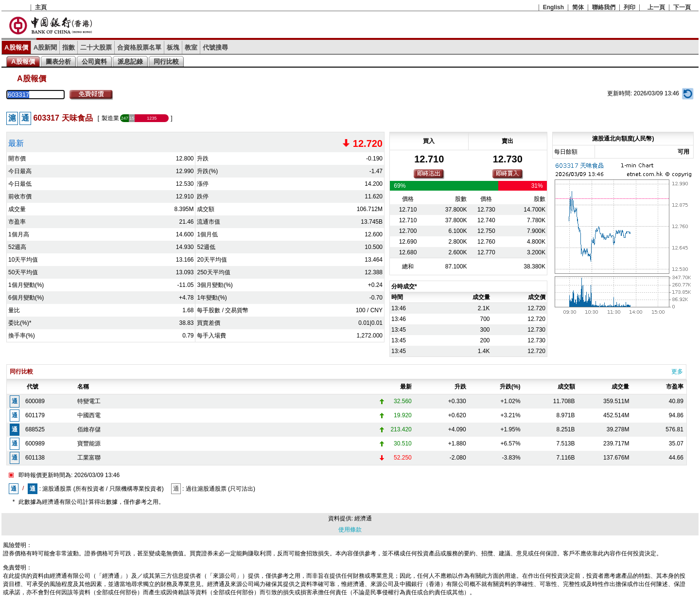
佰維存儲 (89, 429)
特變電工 (89, 401)
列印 (630, 7)
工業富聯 (89, 458)
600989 (35, 444)
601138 (35, 458)
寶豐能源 (89, 444)
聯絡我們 (604, 7)
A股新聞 (45, 47)
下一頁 (682, 7)
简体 (578, 7)
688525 (35, 429)
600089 (35, 401)
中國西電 (89, 415)
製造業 (110, 118)
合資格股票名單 (139, 47)
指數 (69, 47)
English (553, 7)
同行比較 (166, 62)
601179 (35, 415)
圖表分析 (58, 62)
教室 (191, 47)
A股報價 (16, 47)
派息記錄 (130, 62)
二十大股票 (96, 47)
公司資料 (94, 62)
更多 (677, 372)
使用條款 (350, 530)
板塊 (173, 47)
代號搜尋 (215, 47)
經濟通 (363, 518)
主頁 (41, 7)
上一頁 (656, 7)
